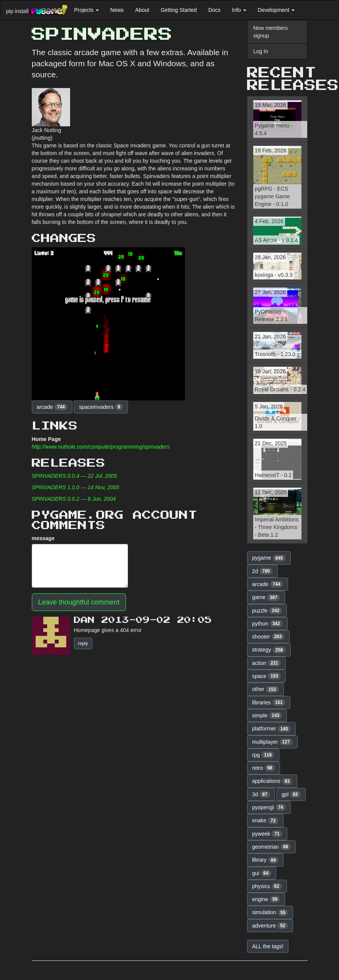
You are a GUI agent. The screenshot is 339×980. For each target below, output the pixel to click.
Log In (261, 51)
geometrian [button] (271, 847)
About (142, 10)
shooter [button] (268, 637)
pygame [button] (269, 558)
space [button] (266, 676)
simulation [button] (270, 913)
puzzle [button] (267, 611)
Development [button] (276, 10)
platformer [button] (271, 729)
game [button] (266, 598)
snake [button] (265, 821)
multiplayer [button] (272, 742)
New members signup (270, 32)
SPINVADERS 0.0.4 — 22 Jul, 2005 (75, 476)
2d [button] (262, 571)
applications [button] (272, 781)
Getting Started (179, 10)
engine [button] (266, 899)
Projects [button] (86, 10)
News (117, 10)
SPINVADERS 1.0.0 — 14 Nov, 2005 (76, 487)
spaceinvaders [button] (101, 407)
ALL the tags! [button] (268, 946)
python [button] (267, 624)
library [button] (265, 860)
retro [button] (264, 768)
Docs (215, 10)
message (43, 538)
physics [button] (267, 886)
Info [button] (239, 10)
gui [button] (262, 873)
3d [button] (261, 794)
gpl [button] (291, 794)
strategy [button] (269, 650)
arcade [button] (52, 407)
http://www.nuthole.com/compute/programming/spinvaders (101, 447)
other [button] (265, 689)
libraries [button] (269, 702)
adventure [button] (270, 926)
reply (83, 644)
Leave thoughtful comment (79, 602)
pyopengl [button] (269, 807)
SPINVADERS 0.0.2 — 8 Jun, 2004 (74, 499)
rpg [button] (263, 755)
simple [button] (267, 715)
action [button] (266, 663)
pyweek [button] (267, 834)
